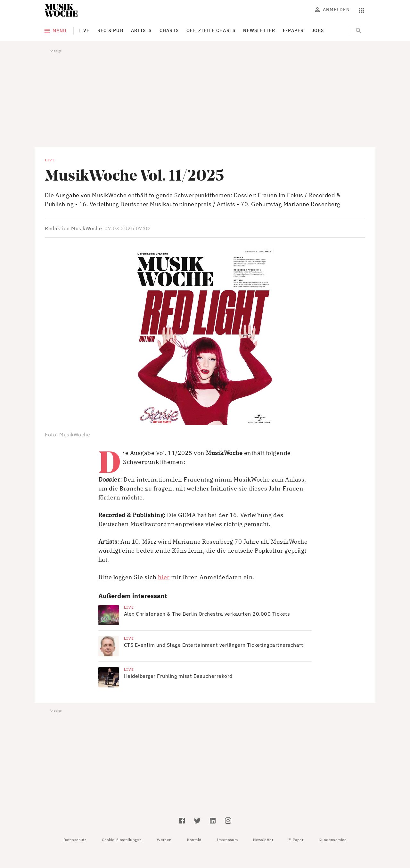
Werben (164, 840)
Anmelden (332, 10)
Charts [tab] (169, 30)
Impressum (227, 840)
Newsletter (263, 840)
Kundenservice (333, 840)
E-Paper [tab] (293, 30)
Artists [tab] (141, 30)
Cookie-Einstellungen (122, 840)
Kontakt (194, 840)
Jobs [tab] (318, 30)
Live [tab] (84, 30)
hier (164, 577)
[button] (205, 338)
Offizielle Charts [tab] (211, 30)
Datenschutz (75, 840)
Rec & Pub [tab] (110, 30)
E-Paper (296, 840)
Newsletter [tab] (259, 30)
